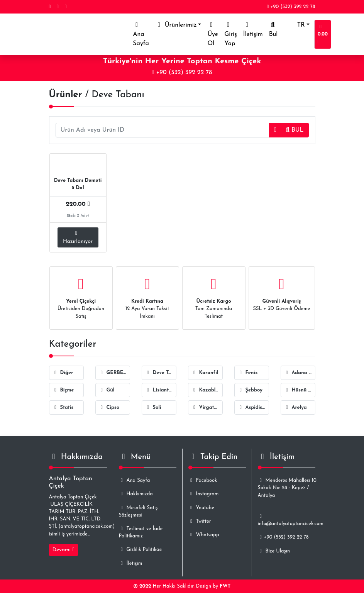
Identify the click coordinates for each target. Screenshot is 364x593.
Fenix (248, 373)
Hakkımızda (136, 494)
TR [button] (294, 25)
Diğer (63, 373)
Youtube (201, 508)
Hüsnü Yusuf (300, 390)
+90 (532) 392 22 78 (291, 7)
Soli (153, 407)
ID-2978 (95, 165)
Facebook (203, 480)
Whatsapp (204, 535)
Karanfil (205, 373)
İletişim (253, 30)
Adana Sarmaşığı (300, 373)
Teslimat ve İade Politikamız (141, 532)
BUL (295, 130)
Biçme (63, 390)
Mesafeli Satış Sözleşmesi (138, 512)
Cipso (109, 407)
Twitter (200, 521)
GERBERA (114, 373)
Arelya (295, 407)
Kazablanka (207, 390)
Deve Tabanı (161, 373)
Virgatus (205, 407)
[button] (275, 130)
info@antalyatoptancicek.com (291, 520)
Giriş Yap (231, 34)
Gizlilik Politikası (141, 550)
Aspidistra (253, 407)
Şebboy (250, 390)
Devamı (63, 550)
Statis (63, 407)
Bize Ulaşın (274, 551)
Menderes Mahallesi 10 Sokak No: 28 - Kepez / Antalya (287, 488)
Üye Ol (213, 34)
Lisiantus (160, 390)
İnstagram (204, 494)
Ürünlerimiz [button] (176, 25)
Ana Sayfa (142, 34)
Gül (107, 390)
